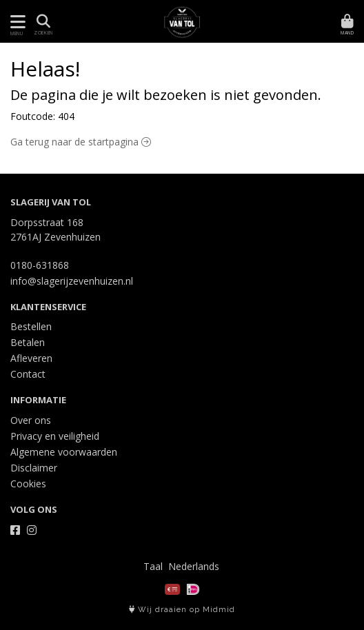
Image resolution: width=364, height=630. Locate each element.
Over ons (31, 420)
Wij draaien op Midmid (182, 610)
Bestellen (31, 326)
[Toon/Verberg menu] (16, 22)
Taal (153, 566)
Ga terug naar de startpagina (81, 142)
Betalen (28, 342)
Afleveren (31, 358)
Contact (28, 374)
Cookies (28, 484)
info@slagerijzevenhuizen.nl (72, 281)
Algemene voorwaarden (64, 452)
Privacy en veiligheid (55, 436)
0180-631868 (40, 265)
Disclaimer (34, 468)
